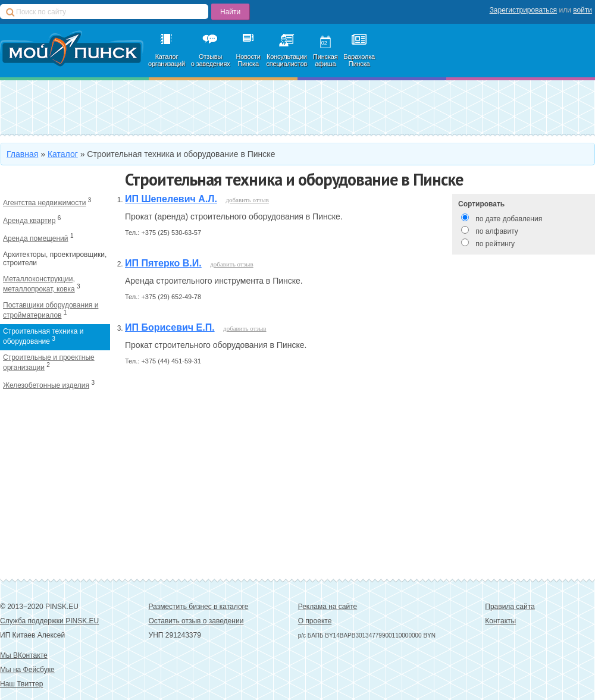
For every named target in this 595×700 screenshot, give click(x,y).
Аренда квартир (29, 221)
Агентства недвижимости (45, 203)
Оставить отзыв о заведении (196, 621)
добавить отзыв (247, 200)
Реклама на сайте (328, 607)
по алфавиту (497, 231)
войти (583, 10)
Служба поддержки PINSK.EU (49, 621)
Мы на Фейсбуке (27, 670)
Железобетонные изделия (46, 385)
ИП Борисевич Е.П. (170, 327)
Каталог (63, 154)
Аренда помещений (36, 238)
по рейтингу (495, 244)
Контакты (500, 621)
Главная (22, 154)
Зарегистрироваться (523, 10)
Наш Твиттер (21, 684)
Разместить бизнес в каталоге (199, 607)
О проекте (315, 621)
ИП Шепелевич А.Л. (171, 199)
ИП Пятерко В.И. (163, 263)
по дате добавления (509, 219)
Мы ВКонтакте (24, 655)
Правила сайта (510, 607)
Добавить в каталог (99, 107)
